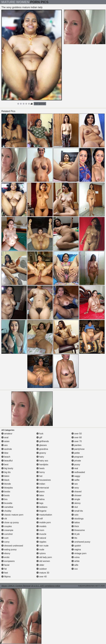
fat (4, 569)
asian (5, 441)
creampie (7, 530)
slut (75, 507)
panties (76, 445)
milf (40, 519)
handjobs (42, 465)
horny (41, 472)
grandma (42, 449)
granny (41, 453)
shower (76, 495)
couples (7, 526)
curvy (5, 542)
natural (41, 538)
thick (75, 526)
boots (6, 495)
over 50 (77, 434)
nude (40, 550)
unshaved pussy (81, 542)
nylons (41, 553)
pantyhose (78, 449)
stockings (77, 519)
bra (4, 499)
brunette (7, 503)
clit (4, 519)
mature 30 (43, 573)
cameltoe (7, 507)
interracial (43, 488)
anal (5, 437)
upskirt (76, 546)
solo (75, 515)
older (40, 565)
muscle (41, 534)
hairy (40, 457)
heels (41, 468)
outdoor (42, 569)
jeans (41, 492)
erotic (6, 557)
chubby (6, 511)
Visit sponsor (40, 104)
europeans (8, 561)
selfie (75, 480)
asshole (7, 449)
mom (40, 530)
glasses (42, 445)
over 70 (77, 441)
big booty (7, 468)
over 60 (77, 437)
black (5, 480)
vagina (76, 550)
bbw (5, 453)
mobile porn (44, 522)
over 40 (42, 577)
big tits (6, 472)
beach (6, 457)
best (5, 465)
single (76, 499)
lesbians (42, 507)
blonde (6, 484)
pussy (76, 465)
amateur (7, 434)
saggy (76, 476)
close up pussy (10, 522)
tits (74, 538)
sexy (75, 488)
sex (75, 484)
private (76, 461)
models (41, 526)
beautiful (7, 461)
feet (5, 573)
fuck (40, 434)
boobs (6, 492)
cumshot (7, 534)
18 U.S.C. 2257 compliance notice (46, 586)
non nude (42, 546)
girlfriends (43, 441)
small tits (77, 511)
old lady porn (44, 557)
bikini (5, 476)
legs (40, 503)
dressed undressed (12, 546)
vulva (75, 557)
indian (41, 484)
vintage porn (79, 553)
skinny (76, 503)
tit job (76, 534)
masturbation (44, 515)
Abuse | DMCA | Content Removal (16, 586)
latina (41, 499)
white (75, 561)
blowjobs (7, 488)
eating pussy (9, 550)
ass (4, 445)
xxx (75, 569)
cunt (5, 538)
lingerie (41, 511)
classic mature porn (12, 515)
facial (5, 565)
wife (75, 565)
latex (40, 495)
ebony (6, 553)
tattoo (76, 522)
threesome (78, 530)
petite (76, 453)
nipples (41, 542)
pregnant (77, 457)
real (75, 468)
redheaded (78, 472)
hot (39, 476)
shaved (76, 492)
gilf (39, 437)
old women (43, 561)
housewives (44, 480)
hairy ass (42, 461)
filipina (6, 577)
